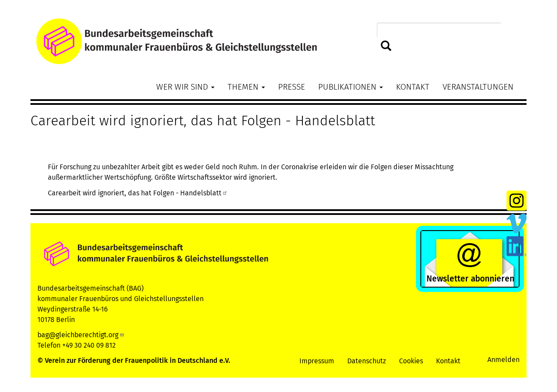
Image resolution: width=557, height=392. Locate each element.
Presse (292, 87)
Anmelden (503, 360)
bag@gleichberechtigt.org (81, 335)
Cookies (411, 361)
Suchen (386, 46)
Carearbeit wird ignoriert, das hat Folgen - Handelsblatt (138, 193)
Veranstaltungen (478, 87)
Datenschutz (367, 361)
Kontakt (413, 87)
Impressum (317, 361)
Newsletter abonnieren (470, 279)
